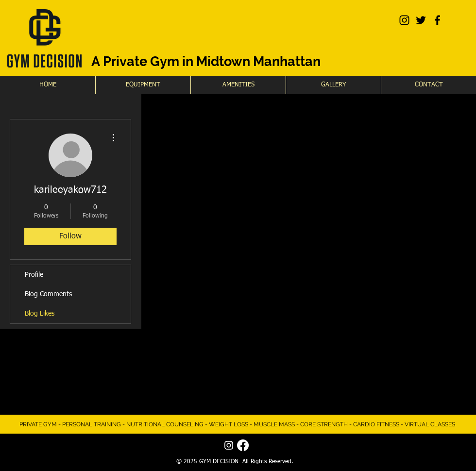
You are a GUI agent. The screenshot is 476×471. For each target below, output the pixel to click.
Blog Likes (40, 314)
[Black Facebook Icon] (437, 20)
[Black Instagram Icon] (404, 20)
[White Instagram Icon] (229, 445)
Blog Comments (48, 294)
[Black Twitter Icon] (421, 20)
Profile (34, 275)
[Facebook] (243, 445)
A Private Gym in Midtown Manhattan (206, 61)
